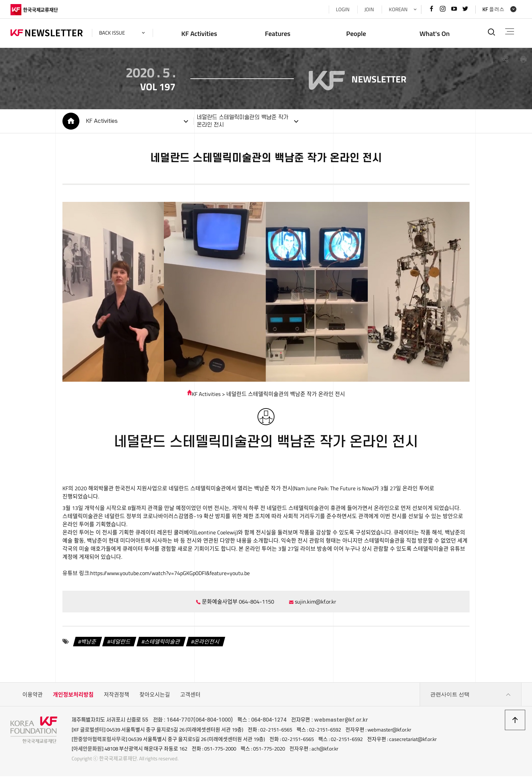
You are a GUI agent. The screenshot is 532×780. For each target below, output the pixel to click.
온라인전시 (207, 645)
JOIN (369, 9)
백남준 (89, 645)
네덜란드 (121, 645)
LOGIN (343, 9)
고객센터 (190, 698)
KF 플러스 (493, 9)
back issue (112, 33)
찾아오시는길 (155, 698)
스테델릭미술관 (163, 645)
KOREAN (398, 9)
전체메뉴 (510, 31)
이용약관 (33, 698)
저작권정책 (117, 698)
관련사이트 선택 (471, 698)
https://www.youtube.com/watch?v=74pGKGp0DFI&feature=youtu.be (170, 576)
